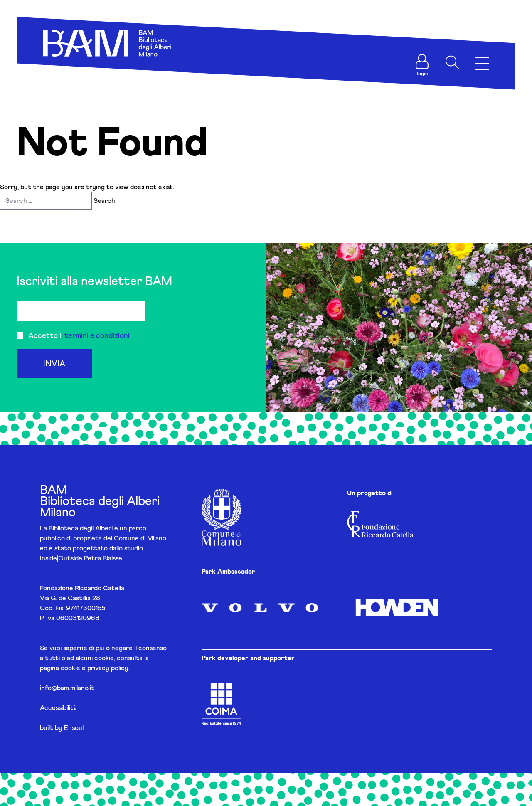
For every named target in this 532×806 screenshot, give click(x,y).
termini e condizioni (97, 336)
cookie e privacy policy (95, 668)
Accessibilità (58, 708)
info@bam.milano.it (67, 688)
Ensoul (74, 728)
